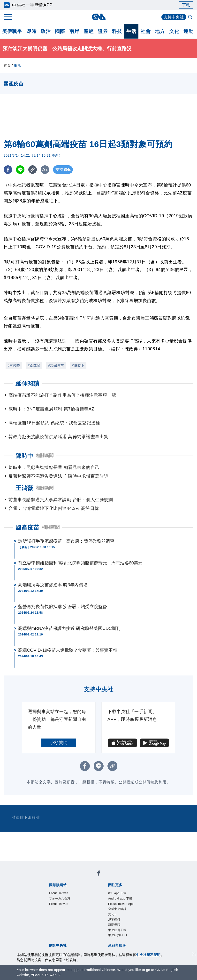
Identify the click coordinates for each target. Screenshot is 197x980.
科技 (117, 31)
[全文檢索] (191, 17)
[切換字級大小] (45, 170)
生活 (131, 31)
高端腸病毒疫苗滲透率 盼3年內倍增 (53, 585)
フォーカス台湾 (60, 899)
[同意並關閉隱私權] (194, 954)
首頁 (7, 65)
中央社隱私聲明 (148, 955)
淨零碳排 (114, 919)
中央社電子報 (117, 930)
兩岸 (74, 31)
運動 (188, 31)
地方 (160, 31)
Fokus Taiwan (59, 904)
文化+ (112, 914)
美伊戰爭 (12, 31)
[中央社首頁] (99, 17)
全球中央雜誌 (117, 909)
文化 (174, 31)
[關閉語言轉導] (194, 969)
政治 (46, 31)
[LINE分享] (20, 170)
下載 (186, 5)
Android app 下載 (120, 899)
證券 (103, 31)
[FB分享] (8, 170)
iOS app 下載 (117, 893)
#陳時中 (78, 366)
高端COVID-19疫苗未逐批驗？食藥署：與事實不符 (68, 650)
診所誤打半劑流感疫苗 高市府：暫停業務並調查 (66, 541)
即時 (31, 31)
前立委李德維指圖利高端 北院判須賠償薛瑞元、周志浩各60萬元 (80, 563)
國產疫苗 (27, 527)
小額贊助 (59, 743)
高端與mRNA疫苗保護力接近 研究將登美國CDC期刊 (69, 628)
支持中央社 (174, 17)
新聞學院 (114, 925)
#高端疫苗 (56, 366)
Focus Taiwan (59, 893)
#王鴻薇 (14, 366)
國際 (60, 31)
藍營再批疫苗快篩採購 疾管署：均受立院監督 (63, 607)
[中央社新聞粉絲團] (98, 874)
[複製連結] (33, 170)
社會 (146, 31)
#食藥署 (34, 366)
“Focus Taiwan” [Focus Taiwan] (45, 975)
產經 (88, 31)
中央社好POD (118, 935)
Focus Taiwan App (121, 904)
